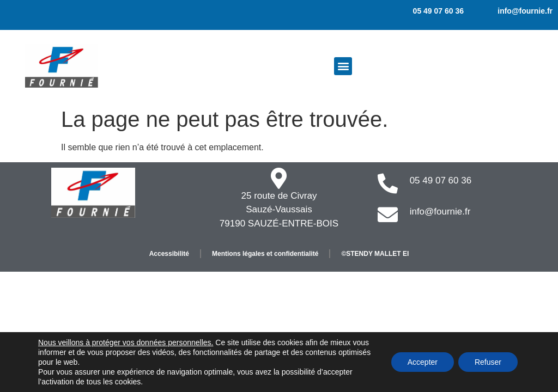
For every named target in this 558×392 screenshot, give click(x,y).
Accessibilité (169, 254)
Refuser (488, 362)
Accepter (423, 362)
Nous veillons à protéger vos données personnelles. (126, 342)
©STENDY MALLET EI (375, 254)
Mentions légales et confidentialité (265, 254)
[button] (343, 66)
